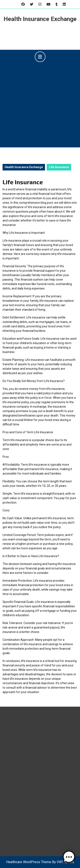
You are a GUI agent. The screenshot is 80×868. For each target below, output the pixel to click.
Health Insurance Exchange (40, 19)
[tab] (40, 57)
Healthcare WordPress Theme (29, 862)
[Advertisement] (40, 104)
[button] (69, 857)
